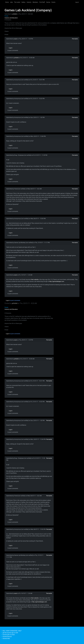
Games (48, 2)
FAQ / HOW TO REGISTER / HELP (12, 631)
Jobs (11, 2)
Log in (77, 2)
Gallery (23, 2)
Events (53, 2)
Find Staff (42, 2)
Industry (29, 2)
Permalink (75, 39)
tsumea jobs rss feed (9, 635)
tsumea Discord (7, 637)
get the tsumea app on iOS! (10, 633)
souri (16, 39)
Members (35, 2)
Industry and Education (11, 18)
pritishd (15, 14)
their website (35, 280)
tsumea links (6, 639)
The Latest (17, 2)
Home (7, 2)
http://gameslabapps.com (57, 281)
